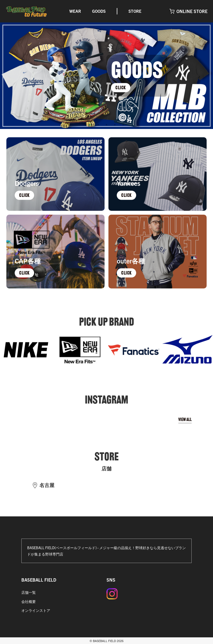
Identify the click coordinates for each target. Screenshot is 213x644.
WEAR (75, 11)
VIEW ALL (185, 419)
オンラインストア (36, 610)
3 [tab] (106, 125)
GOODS (99, 11)
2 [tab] (98, 125)
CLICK (121, 87)
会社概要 (29, 601)
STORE (135, 11)
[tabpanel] (106, 76)
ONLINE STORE (192, 11)
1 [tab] (90, 125)
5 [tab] (123, 125)
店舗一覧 (29, 592)
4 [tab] (115, 125)
